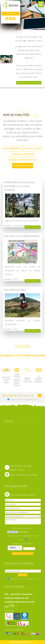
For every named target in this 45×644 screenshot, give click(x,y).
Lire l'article (33, 227)
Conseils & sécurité (23, 154)
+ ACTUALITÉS (22, 346)
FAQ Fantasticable (15, 290)
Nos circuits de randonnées (22, 236)
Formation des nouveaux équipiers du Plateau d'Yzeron (19, 186)
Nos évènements (13, 148)
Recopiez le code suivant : (23, 544)
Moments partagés (20, 160)
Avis (9, 607)
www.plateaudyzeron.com (20, 642)
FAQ (34, 160)
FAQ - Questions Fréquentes (18, 594)
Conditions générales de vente (20, 602)
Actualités (7, 225)
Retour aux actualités (29, 83)
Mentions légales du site (17, 598)
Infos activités (32, 148)
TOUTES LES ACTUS (23, 166)
